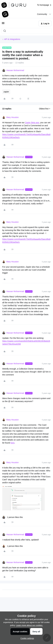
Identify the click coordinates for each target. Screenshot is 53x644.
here (12, 443)
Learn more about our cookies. (30, 625)
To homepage (44, 5)
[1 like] (13, 517)
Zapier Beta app (32, 123)
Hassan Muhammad (15, 70)
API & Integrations (12, 39)
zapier (6, 92)
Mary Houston (13, 117)
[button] (3, 24)
